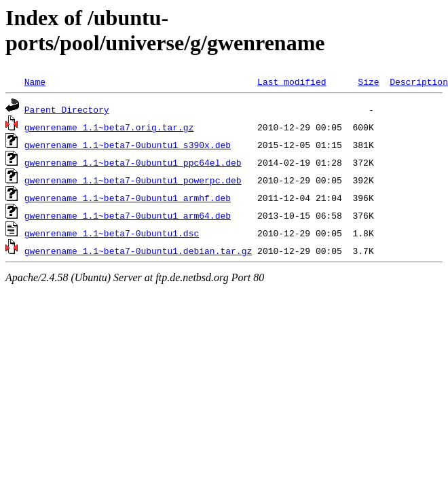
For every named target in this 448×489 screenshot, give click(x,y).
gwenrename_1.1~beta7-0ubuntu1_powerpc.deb (133, 180)
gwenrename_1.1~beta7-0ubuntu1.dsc (112, 233)
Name (35, 81)
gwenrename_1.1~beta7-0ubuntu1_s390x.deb (128, 145)
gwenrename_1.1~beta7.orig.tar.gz (109, 127)
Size (368, 81)
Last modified (292, 81)
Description (419, 81)
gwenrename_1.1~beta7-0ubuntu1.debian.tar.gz (138, 251)
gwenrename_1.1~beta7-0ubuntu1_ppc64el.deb (133, 162)
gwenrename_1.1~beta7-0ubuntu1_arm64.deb (128, 215)
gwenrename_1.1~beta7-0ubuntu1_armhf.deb (128, 198)
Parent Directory (67, 109)
